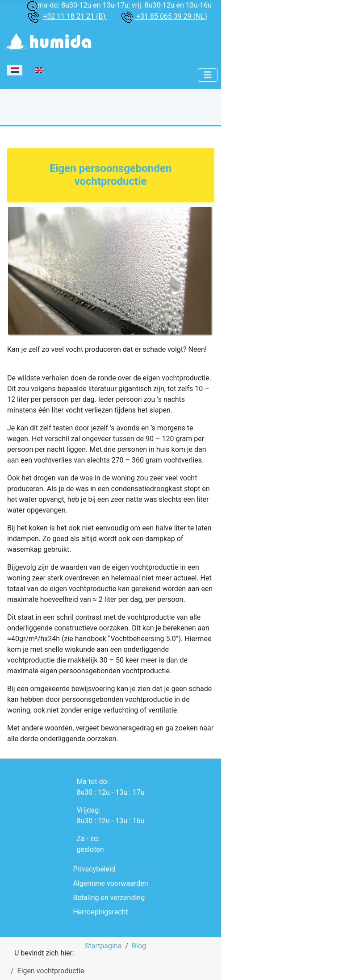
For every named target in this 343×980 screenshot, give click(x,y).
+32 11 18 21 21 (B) (75, 16)
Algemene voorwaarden (110, 883)
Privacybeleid (94, 869)
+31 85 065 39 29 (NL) (171, 16)
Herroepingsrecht (100, 912)
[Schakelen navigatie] (208, 75)
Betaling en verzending (109, 898)
